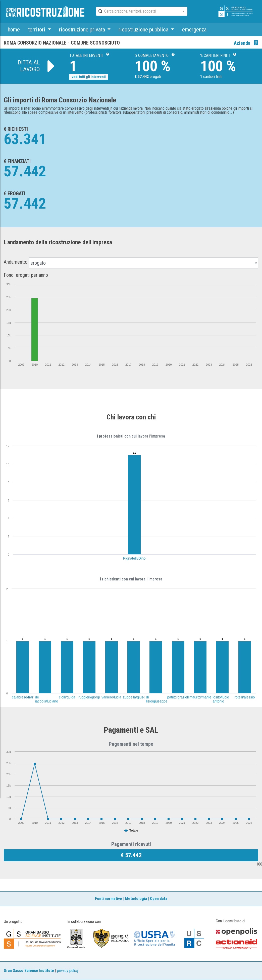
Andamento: (15, 262)
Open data (159, 899)
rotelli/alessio (245, 697)
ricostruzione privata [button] (83, 29)
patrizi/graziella (179, 697)
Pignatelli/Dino (134, 558)
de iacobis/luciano (47, 699)
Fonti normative (109, 899)
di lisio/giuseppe (157, 699)
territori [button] (37, 29)
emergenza (194, 29)
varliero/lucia (111, 697)
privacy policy (68, 971)
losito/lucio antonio (221, 699)
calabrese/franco (25, 697)
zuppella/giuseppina (138, 697)
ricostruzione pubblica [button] (144, 29)
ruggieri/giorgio (90, 697)
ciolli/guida (67, 697)
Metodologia (136, 899)
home (14, 29)
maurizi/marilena (202, 697)
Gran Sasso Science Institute (29, 971)
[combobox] (137, 12)
